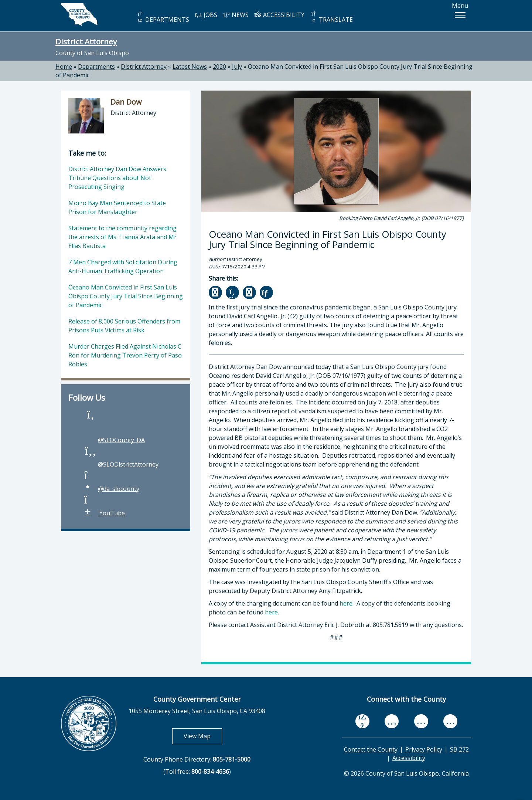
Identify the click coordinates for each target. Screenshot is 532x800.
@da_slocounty (111, 489)
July (237, 67)
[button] (460, 15)
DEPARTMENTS (163, 17)
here (346, 603)
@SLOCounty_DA (114, 440)
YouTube (104, 513)
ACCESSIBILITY (279, 15)
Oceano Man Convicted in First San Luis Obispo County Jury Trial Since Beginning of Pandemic (126, 296)
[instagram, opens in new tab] (450, 721)
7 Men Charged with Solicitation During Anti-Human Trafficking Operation (123, 267)
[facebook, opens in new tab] (362, 721)
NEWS (236, 15)
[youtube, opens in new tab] (392, 721)
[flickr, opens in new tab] (421, 721)
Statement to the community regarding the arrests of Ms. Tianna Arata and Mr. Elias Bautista (123, 237)
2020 (219, 67)
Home (64, 67)
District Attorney (86, 41)
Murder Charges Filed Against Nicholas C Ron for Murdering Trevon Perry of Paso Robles (125, 355)
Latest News (190, 67)
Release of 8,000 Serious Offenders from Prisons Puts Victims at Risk (124, 326)
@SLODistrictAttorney (121, 464)
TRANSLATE (331, 17)
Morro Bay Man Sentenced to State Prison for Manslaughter (117, 207)
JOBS (206, 15)
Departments (96, 67)
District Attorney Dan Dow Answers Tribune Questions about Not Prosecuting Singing (117, 178)
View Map (203, 736)
